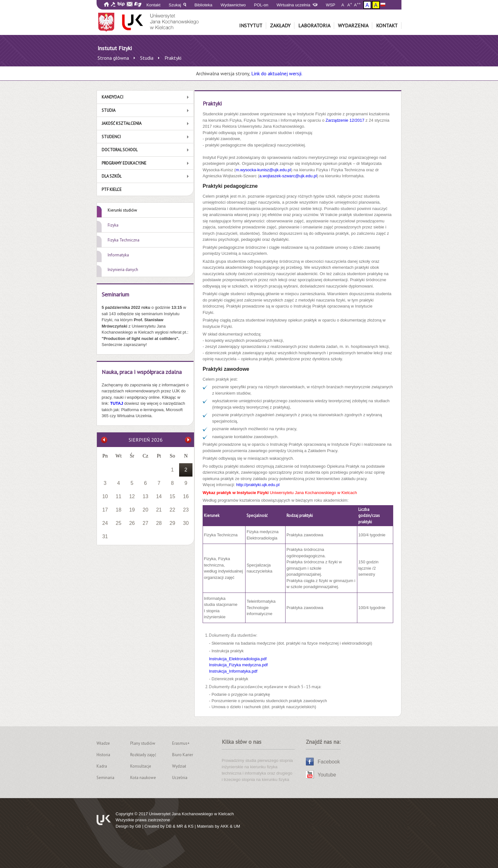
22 (172, 510)
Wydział (179, 766)
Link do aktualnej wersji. (277, 73)
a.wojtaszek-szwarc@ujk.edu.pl (288, 176)
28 (159, 523)
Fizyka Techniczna (124, 240)
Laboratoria (314, 25)
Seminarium (115, 294)
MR (180, 826)
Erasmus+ (181, 743)
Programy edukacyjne (124, 163)
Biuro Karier (183, 755)
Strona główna (113, 58)
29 (172, 523)
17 (105, 510)
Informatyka (118, 255)
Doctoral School (120, 150)
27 (145, 523)
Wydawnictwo (233, 5)
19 (132, 510)
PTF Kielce (112, 190)
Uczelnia (180, 778)
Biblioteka (203, 5)
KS (191, 826)
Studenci (111, 137)
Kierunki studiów (122, 210)
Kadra (102, 766)
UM (237, 826)
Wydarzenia (353, 25)
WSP (331, 5)
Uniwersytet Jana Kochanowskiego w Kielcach (191, 814)
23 (186, 510)
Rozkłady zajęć (143, 755)
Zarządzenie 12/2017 (345, 120)
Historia (103, 755)
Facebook (329, 762)
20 (145, 510)
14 (159, 496)
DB (169, 826)
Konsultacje (141, 766)
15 (172, 496)
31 (105, 536)
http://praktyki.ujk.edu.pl (258, 485)
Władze (103, 743)
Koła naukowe (143, 778)
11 (118, 496)
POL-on (261, 5)
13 (145, 496)
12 (132, 496)
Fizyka (113, 225)
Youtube (327, 775)
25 (118, 523)
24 (105, 523)
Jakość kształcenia (122, 123)
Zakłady (280, 25)
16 (186, 496)
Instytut (251, 25)
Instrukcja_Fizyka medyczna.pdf (238, 665)
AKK (225, 826)
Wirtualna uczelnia (297, 5)
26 (132, 523)
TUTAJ (117, 403)
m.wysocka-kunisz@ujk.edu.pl (263, 170)
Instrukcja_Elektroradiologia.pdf (238, 659)
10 (105, 496)
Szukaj (177, 5)
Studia (109, 110)
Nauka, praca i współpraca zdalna (142, 372)
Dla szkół (112, 176)
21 (159, 510)
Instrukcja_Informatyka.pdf (233, 671)
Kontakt (153, 5)
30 (186, 523)
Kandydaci (112, 97)
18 (118, 510)
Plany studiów (143, 743)
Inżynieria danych (123, 270)
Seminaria (105, 778)
